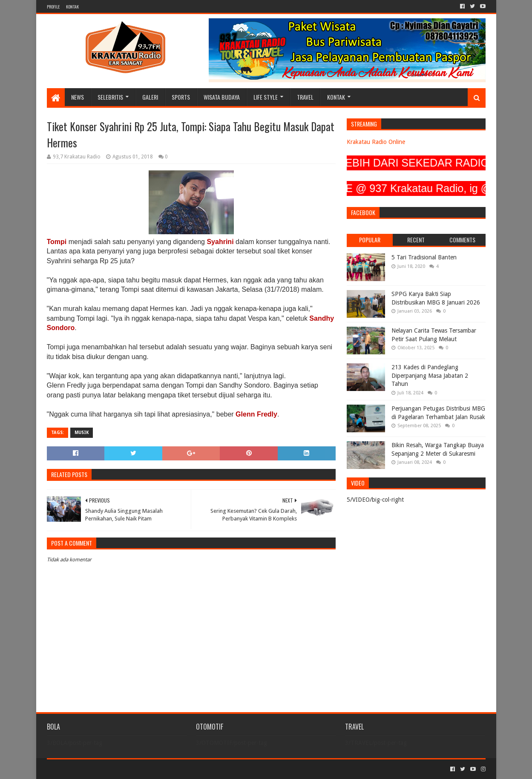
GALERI (150, 97)
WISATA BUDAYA (222, 97)
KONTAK (72, 7)
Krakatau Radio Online (376, 142)
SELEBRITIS (110, 97)
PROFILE (53, 7)
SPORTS (181, 97)
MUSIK (82, 433)
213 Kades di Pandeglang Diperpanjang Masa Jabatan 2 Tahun (430, 375)
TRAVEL (305, 97)
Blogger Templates (143, 769)
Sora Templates (94, 769)
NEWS (78, 97)
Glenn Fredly (256, 414)
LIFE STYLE (266, 97)
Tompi (57, 242)
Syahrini (220, 242)
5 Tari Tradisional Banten (424, 257)
